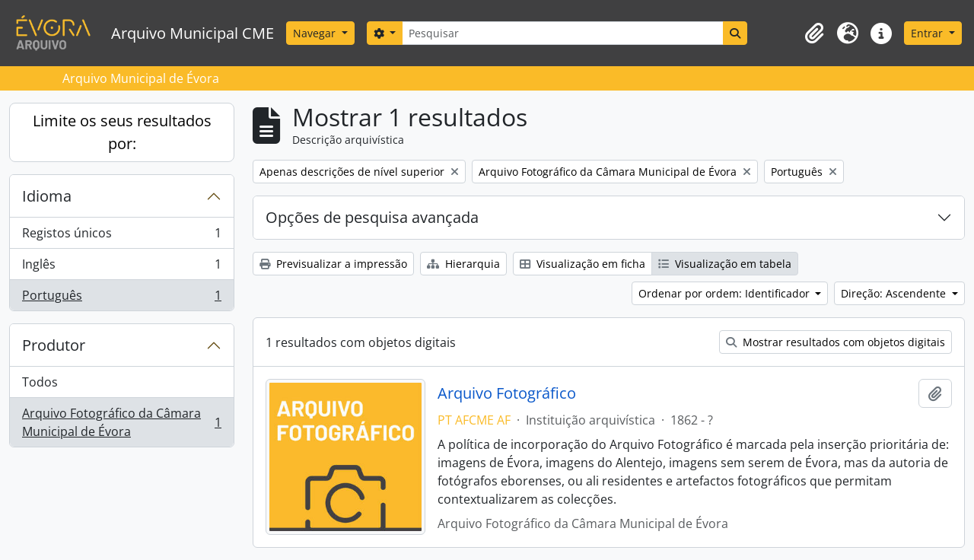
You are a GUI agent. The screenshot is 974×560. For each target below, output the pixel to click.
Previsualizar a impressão (333, 264)
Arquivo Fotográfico (507, 393)
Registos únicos (121, 236)
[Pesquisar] (562, 33)
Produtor (54, 345)
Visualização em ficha (582, 264)
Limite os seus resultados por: (122, 132)
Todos (40, 382)
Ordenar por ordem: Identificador (726, 293)
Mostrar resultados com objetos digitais (836, 342)
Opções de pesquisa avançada (372, 217)
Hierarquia (463, 264)
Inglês (121, 267)
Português (121, 298)
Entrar (928, 33)
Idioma (47, 196)
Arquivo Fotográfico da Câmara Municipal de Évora (121, 422)
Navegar (316, 33)
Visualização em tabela (725, 264)
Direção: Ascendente (895, 293)
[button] (814, 33)
